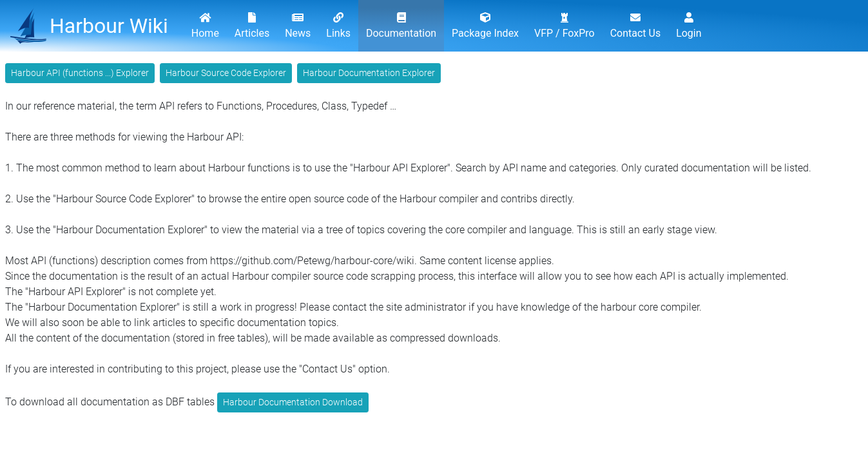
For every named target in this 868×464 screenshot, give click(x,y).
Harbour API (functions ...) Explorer (80, 73)
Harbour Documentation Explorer (369, 73)
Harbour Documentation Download (293, 402)
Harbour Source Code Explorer (226, 73)
